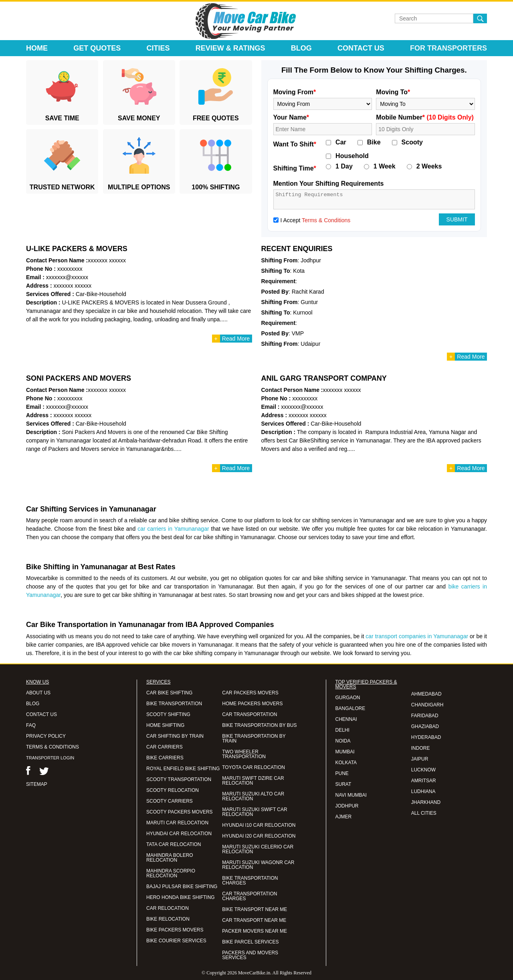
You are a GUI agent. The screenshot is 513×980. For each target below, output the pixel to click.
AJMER (344, 817)
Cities (158, 48)
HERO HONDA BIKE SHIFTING (181, 897)
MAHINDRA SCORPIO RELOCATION (171, 873)
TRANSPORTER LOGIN (50, 758)
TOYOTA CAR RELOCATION (253, 767)
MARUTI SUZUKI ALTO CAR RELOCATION (253, 796)
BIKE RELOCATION (168, 919)
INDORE (421, 748)
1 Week (385, 166)
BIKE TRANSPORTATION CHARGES (250, 881)
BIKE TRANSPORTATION (174, 704)
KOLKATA (346, 763)
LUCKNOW (423, 770)
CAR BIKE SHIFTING (169, 693)
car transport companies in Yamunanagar (417, 636)
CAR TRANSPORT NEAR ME (254, 920)
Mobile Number (425, 117)
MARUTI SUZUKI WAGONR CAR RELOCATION (258, 865)
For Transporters (448, 48)
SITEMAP (37, 784)
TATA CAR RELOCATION (174, 844)
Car (341, 142)
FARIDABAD (425, 716)
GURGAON (348, 698)
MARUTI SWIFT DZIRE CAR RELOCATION (253, 781)
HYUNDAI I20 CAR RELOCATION (259, 836)
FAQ (31, 725)
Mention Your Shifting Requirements (329, 184)
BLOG (33, 704)
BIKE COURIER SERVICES (176, 941)
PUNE (342, 773)
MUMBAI (345, 752)
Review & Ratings (230, 48)
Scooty (412, 142)
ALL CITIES (424, 813)
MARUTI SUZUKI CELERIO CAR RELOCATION (258, 849)
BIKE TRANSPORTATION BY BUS (259, 725)
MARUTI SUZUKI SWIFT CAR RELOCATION (254, 812)
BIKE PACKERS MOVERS (175, 930)
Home (37, 48)
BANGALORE (350, 708)
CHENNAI (346, 719)
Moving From (295, 92)
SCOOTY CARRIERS (170, 801)
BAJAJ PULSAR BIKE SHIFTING (182, 887)
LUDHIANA (423, 791)
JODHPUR (347, 806)
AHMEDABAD (426, 694)
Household (352, 156)
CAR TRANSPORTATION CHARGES (249, 896)
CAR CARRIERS (165, 747)
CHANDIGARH (427, 705)
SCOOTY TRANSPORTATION (179, 779)
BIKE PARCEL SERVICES (250, 942)
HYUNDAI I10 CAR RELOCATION (259, 825)
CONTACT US (41, 714)
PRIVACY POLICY (46, 736)
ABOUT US (38, 693)
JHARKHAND (426, 802)
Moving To (393, 92)
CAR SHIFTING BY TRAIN (175, 736)
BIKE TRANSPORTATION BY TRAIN (254, 739)
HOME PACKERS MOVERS (252, 704)
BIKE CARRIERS (165, 758)
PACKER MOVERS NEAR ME (254, 931)
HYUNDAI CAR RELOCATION (179, 834)
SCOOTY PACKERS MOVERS (180, 812)
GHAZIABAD (425, 726)
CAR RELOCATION (168, 908)
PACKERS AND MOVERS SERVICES (250, 955)
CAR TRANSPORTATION (249, 714)
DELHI (342, 730)
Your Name (291, 117)
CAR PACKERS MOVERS (250, 693)
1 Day (344, 166)
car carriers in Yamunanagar (173, 529)
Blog (301, 48)
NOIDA (343, 741)
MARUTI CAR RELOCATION (177, 823)
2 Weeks (429, 166)
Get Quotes (97, 48)
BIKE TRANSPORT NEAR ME (254, 909)
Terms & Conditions (326, 220)
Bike (374, 142)
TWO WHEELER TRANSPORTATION (244, 754)
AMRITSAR (424, 781)
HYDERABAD (426, 737)
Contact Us (361, 48)
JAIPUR (420, 759)
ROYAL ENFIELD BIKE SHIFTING (183, 769)
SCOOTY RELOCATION (173, 790)
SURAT (343, 784)
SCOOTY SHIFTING (168, 714)
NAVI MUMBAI (351, 795)
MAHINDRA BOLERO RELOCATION (170, 858)
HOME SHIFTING (165, 725)
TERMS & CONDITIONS (53, 747)
